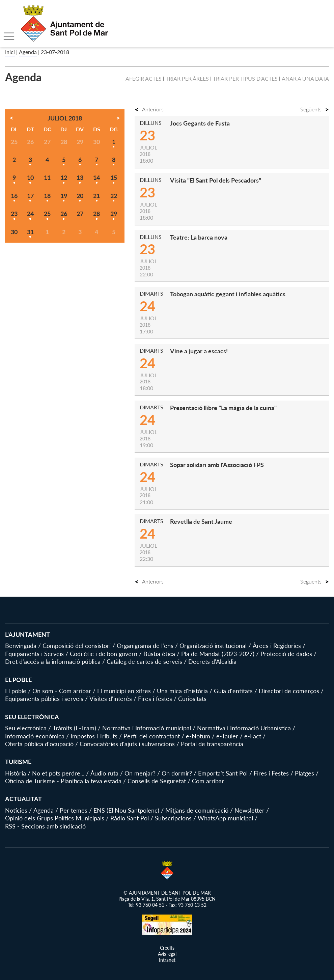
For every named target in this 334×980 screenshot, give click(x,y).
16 (14, 196)
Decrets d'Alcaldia (212, 661)
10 (30, 178)
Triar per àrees (187, 78)
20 (80, 196)
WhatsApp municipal (225, 818)
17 (30, 196)
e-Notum (198, 736)
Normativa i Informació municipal (147, 728)
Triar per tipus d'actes (245, 78)
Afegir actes (144, 78)
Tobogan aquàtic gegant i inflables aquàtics (228, 294)
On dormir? (177, 773)
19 (64, 196)
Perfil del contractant (152, 736)
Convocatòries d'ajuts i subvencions (127, 744)
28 (96, 214)
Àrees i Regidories (277, 646)
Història (16, 773)
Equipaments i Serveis (34, 654)
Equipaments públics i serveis (44, 699)
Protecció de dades (286, 654)
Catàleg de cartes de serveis (144, 661)
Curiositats (192, 699)
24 (30, 214)
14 (96, 178)
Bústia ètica (159, 654)
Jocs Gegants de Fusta (200, 123)
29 (114, 214)
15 (114, 178)
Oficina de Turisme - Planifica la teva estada (63, 781)
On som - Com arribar (62, 691)
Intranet (167, 960)
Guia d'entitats (233, 691)
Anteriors (149, 109)
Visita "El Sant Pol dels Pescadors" (216, 180)
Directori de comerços (289, 691)
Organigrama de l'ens (145, 646)
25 (47, 214)
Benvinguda (21, 646)
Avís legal (167, 954)
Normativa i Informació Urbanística (244, 728)
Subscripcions (173, 818)
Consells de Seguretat (157, 781)
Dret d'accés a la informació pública (53, 661)
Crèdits (167, 948)
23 (14, 214)
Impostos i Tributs (94, 736)
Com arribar (208, 781)
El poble (16, 691)
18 (47, 196)
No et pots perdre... (58, 773)
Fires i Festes (271, 773)
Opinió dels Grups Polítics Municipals (55, 818)
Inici (10, 52)
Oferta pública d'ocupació (39, 744)
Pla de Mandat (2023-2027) (218, 654)
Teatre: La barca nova (199, 237)
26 (64, 214)
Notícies (16, 810)
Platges (304, 773)
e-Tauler (227, 736)
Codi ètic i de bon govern (104, 654)
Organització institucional (213, 646)
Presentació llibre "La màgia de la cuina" (223, 408)
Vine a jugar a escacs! (199, 351)
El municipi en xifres (124, 691)
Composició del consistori (77, 646)
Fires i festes (155, 699)
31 (30, 232)
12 (64, 178)
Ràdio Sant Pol (130, 818)
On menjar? (140, 773)
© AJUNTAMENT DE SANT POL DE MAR (167, 893)
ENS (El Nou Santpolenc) (126, 810)
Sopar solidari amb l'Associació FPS (217, 465)
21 (96, 196)
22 (114, 196)
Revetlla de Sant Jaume (201, 521)
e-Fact (253, 736)
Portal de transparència (212, 744)
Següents (315, 109)
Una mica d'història (182, 691)
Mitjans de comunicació (197, 810)
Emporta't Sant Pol (223, 773)
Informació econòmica (35, 736)
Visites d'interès (111, 699)
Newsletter (249, 810)
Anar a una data (305, 78)
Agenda (28, 52)
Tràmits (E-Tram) (74, 728)
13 (80, 178)
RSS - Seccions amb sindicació (45, 826)
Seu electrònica (26, 728)
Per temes (74, 810)
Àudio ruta (104, 773)
